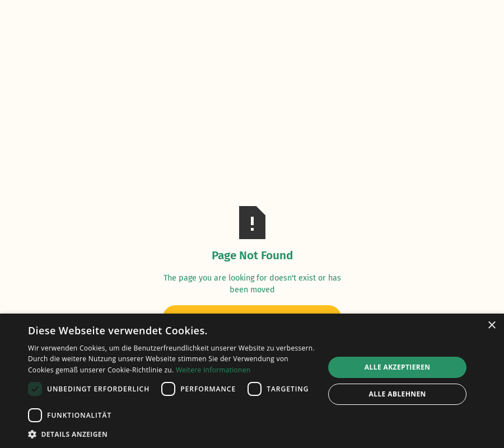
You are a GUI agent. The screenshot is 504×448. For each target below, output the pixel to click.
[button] (172, 434)
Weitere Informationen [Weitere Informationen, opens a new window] (213, 370)
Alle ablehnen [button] (398, 394)
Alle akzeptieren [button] (398, 367)
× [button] (491, 326)
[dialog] (252, 381)
